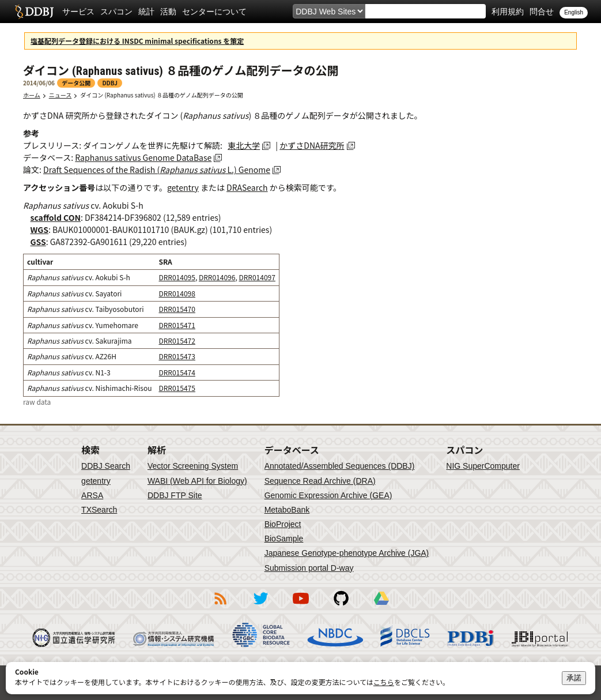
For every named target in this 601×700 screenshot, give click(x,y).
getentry (183, 187)
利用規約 (508, 12)
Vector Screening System (193, 466)
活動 (168, 12)
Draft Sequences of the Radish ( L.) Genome (157, 170)
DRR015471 (177, 325)
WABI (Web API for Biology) (197, 481)
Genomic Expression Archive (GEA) (328, 495)
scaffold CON (56, 217)
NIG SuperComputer (483, 466)
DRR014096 (217, 277)
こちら (384, 682)
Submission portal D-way (309, 568)
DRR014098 (177, 293)
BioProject (283, 524)
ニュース (61, 95)
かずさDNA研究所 (312, 145)
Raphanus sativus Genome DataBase (143, 157)
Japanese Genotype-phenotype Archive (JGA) (347, 553)
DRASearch (247, 187)
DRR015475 (177, 388)
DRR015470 (177, 309)
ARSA (92, 495)
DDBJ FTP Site (175, 495)
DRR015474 (177, 372)
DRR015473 (177, 356)
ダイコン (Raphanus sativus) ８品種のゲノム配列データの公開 (161, 95)
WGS (39, 229)
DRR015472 (177, 340)
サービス (78, 12)
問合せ (542, 12)
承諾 (574, 678)
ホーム (32, 95)
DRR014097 (257, 277)
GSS (38, 242)
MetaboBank (287, 510)
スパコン (116, 12)
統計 (146, 12)
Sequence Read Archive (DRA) (320, 481)
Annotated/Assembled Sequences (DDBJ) (340, 466)
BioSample (284, 539)
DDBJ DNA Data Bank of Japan (34, 12)
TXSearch (99, 510)
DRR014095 (177, 277)
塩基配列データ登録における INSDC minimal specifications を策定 (137, 41)
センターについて (214, 12)
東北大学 (244, 145)
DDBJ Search (106, 466)
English (574, 12)
